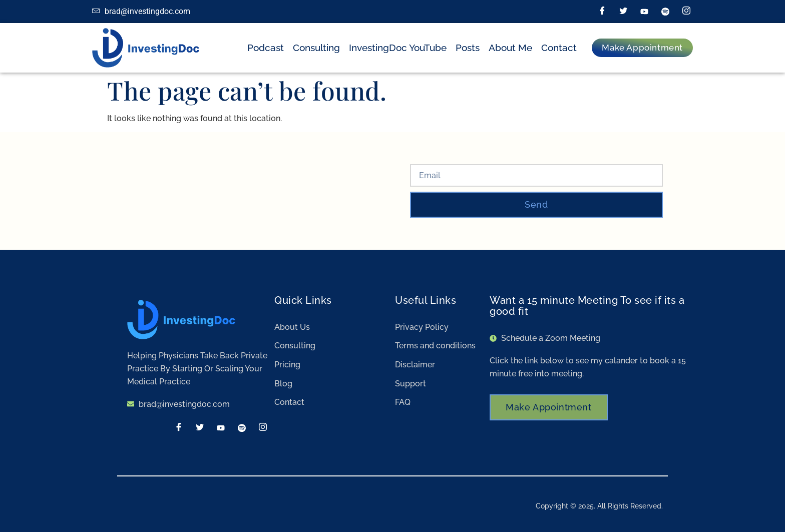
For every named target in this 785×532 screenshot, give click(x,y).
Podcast (266, 48)
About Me (510, 48)
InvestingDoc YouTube (398, 48)
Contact (559, 48)
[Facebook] (602, 12)
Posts (468, 48)
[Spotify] (665, 12)
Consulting (316, 48)
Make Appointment (549, 407)
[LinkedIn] (644, 12)
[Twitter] (623, 12)
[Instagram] (686, 12)
